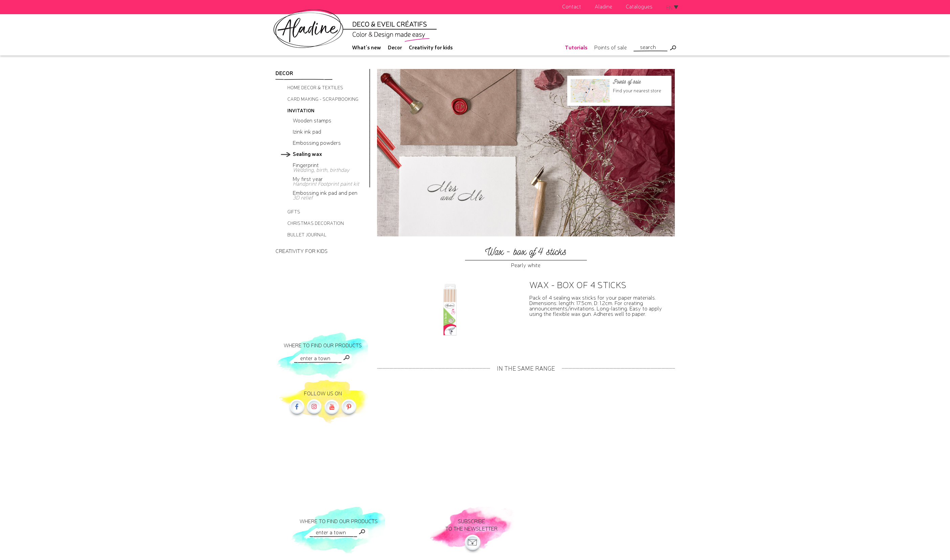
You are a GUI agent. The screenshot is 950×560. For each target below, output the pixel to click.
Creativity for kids (431, 47)
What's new (367, 47)
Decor (395, 47)
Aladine (603, 6)
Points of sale (611, 47)
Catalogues (639, 6)
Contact (572, 6)
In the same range (526, 368)
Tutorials (576, 47)
